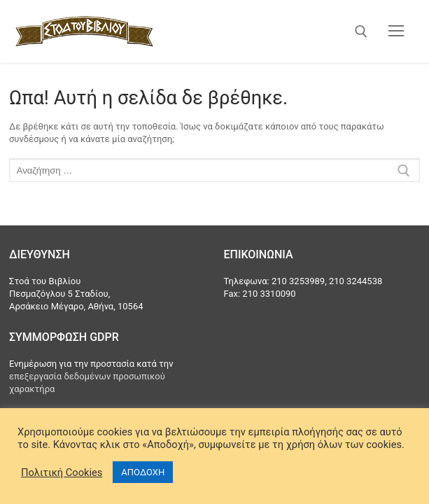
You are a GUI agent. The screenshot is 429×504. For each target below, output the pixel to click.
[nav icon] (396, 31)
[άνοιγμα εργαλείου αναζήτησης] (361, 31)
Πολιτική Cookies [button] (62, 472)
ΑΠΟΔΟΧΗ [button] (143, 472)
